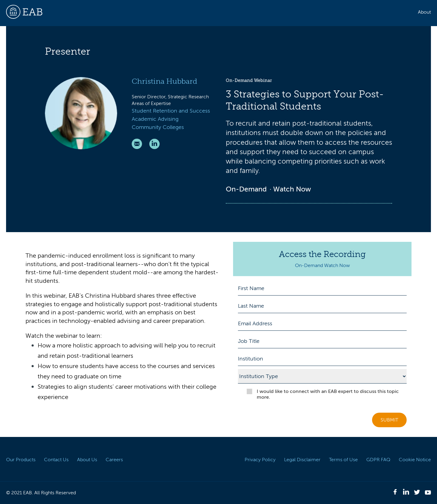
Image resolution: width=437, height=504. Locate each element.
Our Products (21, 460)
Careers (114, 460)
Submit (389, 420)
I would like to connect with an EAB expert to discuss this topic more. (328, 394)
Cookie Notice (415, 460)
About (424, 12)
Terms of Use (343, 460)
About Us (87, 460)
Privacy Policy (260, 460)
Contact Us (56, 460)
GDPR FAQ (378, 460)
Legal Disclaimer (302, 460)
